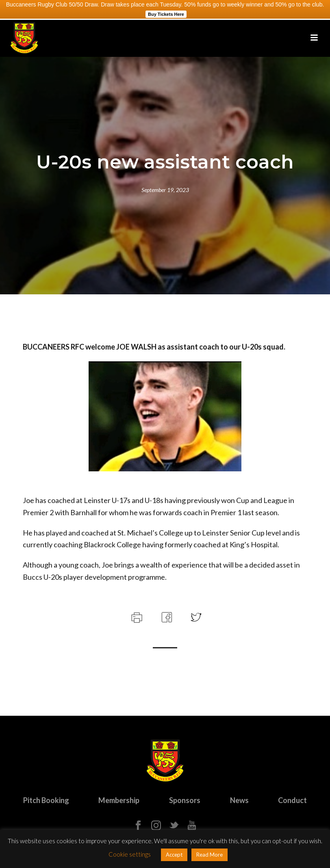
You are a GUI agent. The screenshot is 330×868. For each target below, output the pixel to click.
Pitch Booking (46, 800)
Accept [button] (174, 855)
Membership (119, 800)
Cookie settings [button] (130, 854)
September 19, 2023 (165, 190)
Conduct (292, 800)
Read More (210, 855)
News (239, 800)
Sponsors (185, 800)
